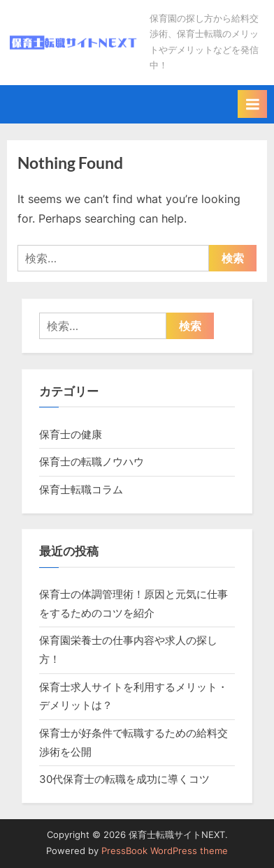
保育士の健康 (71, 434)
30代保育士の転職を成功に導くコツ (124, 779)
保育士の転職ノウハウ (92, 462)
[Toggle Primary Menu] (252, 104)
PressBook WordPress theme (165, 851)
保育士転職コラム (81, 489)
